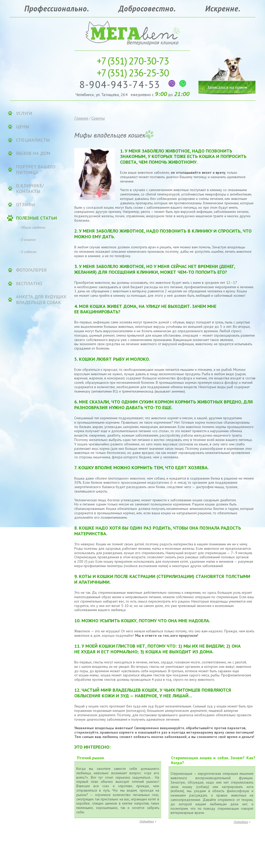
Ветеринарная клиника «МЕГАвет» (132, 32)
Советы (98, 118)
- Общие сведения (32, 227)
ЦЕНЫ (23, 127)
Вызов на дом (33, 153)
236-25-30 (133, 73)
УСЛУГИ (24, 113)
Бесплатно (29, 284)
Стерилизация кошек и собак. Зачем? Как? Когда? (213, 760)
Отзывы (25, 205)
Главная (81, 118)
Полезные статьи (36, 218)
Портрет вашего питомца (36, 169)
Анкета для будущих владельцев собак (41, 299)
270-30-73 (133, 61)
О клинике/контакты (30, 188)
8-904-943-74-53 (121, 84)
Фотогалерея (31, 270)
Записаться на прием (227, 72)
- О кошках (27, 240)
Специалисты (33, 140)
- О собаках (28, 252)
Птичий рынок (90, 758)
